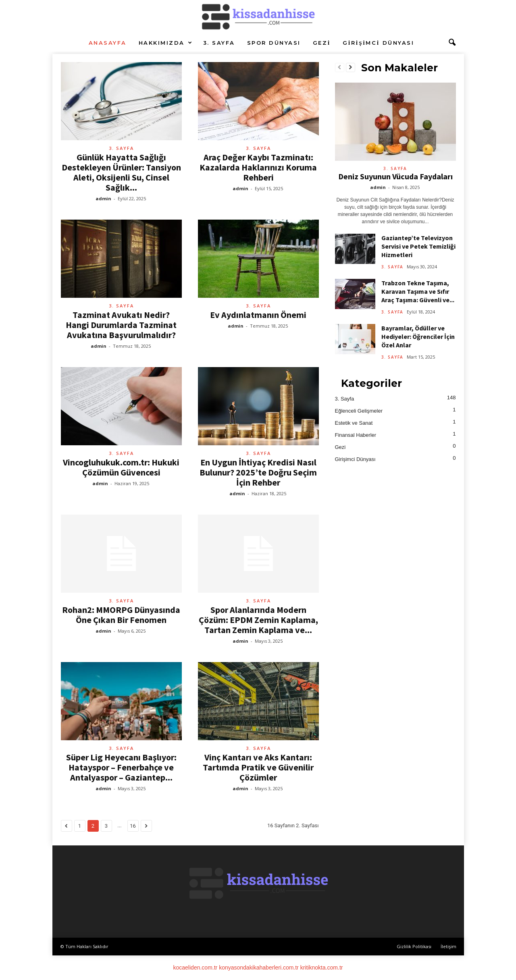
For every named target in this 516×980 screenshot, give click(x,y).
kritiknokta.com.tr (322, 968)
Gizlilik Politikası (414, 946)
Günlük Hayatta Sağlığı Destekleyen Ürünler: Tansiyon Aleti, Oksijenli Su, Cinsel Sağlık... (121, 172)
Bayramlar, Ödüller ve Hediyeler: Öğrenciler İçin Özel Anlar (418, 336)
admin (103, 198)
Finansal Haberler (356, 435)
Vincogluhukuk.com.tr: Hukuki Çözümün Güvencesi (121, 467)
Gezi (322, 43)
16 (133, 826)
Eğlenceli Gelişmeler (359, 411)
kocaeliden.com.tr (196, 968)
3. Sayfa (219, 43)
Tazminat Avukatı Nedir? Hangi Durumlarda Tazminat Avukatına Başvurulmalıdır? (121, 325)
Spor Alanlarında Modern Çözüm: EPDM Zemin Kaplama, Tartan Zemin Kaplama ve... (258, 620)
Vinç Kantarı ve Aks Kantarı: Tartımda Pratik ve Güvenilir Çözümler (258, 767)
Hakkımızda (166, 43)
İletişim (448, 946)
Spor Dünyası (274, 43)
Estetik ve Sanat (354, 423)
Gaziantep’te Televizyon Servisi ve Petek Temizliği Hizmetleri (418, 246)
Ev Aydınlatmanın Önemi (258, 315)
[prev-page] (340, 68)
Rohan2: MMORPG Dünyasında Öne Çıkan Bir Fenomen (121, 615)
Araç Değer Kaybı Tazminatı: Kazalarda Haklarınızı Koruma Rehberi (258, 167)
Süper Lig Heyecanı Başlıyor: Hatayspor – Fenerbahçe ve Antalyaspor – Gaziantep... (121, 767)
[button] (452, 43)
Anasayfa (108, 43)
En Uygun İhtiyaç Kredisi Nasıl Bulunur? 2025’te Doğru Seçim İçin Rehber (258, 472)
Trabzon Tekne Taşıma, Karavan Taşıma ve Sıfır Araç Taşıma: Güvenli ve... (418, 291)
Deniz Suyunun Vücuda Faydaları (395, 176)
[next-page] (351, 68)
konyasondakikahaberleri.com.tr (259, 968)
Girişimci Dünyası (378, 43)
